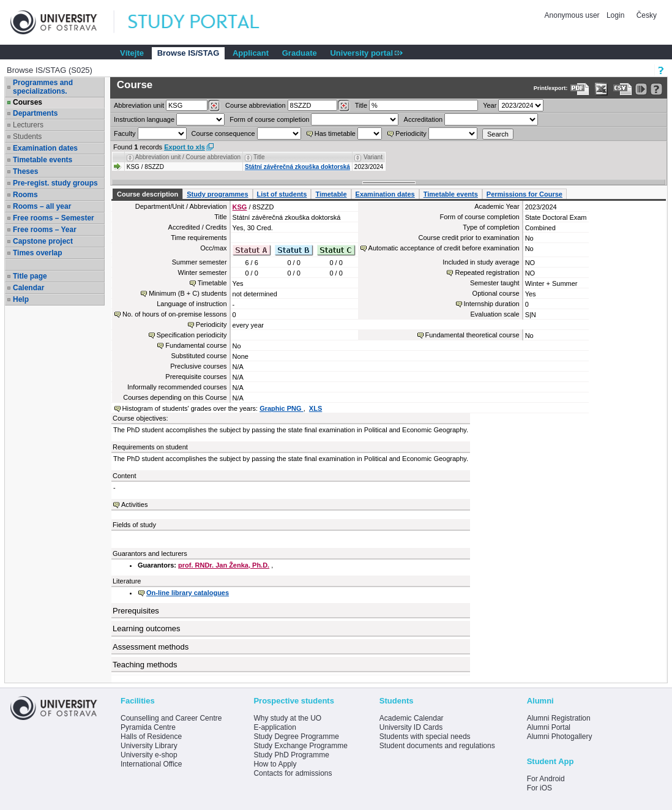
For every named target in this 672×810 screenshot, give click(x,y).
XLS (315, 408)
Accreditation (424, 119)
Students (27, 137)
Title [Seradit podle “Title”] (259, 157)
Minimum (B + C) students (188, 293)
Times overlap (37, 253)
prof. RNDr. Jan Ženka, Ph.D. (224, 565)
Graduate (300, 53)
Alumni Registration (559, 718)
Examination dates (45, 148)
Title (361, 105)
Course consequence (223, 133)
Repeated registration (487, 272)
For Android (546, 779)
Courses (28, 102)
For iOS (539, 788)
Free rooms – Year (45, 230)
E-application (274, 727)
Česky (647, 15)
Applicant (251, 53)
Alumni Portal (549, 727)
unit (139, 105)
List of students (282, 194)
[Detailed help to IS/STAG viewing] (656, 89)
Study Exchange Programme (300, 746)
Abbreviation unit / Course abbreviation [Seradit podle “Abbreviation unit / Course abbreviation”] (188, 157)
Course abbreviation (255, 105)
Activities (134, 504)
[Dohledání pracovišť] (214, 106)
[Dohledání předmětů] (344, 106)
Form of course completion (269, 119)
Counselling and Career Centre (171, 718)
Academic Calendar (412, 718)
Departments (35, 113)
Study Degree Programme (296, 737)
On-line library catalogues (188, 593)
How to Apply (275, 764)
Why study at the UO (287, 718)
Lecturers (28, 125)
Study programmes (217, 194)
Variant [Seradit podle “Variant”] (373, 157)
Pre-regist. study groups (55, 183)
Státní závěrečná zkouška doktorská (297, 167)
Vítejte (132, 53)
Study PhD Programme (291, 755)
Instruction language (144, 119)
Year (490, 105)
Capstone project (43, 241)
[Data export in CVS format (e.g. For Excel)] (623, 89)
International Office (151, 764)
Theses (25, 171)
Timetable (331, 194)
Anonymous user (573, 15)
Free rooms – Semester (54, 218)
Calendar (28, 288)
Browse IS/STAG (189, 53)
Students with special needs (425, 737)
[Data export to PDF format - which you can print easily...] (580, 89)
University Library (149, 746)
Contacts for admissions (293, 773)
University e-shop (149, 755)
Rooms (25, 195)
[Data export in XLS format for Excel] (601, 89)
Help (21, 299)
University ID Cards (411, 727)
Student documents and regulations (437, 746)
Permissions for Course (525, 194)
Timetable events (43, 160)
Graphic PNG (282, 408)
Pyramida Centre (148, 727)
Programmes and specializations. (43, 87)
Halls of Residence (151, 737)
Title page (30, 276)
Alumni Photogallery (560, 737)
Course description (147, 194)
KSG (240, 207)
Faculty (125, 133)
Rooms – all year (42, 206)
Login (615, 15)
